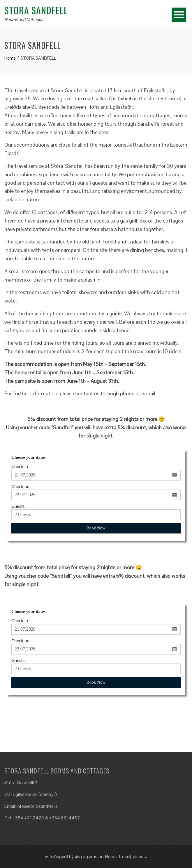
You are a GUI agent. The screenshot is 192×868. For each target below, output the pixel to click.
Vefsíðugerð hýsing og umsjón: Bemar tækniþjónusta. (96, 857)
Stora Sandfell (36, 10)
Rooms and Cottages (24, 19)
